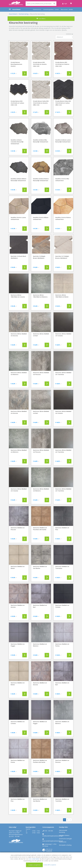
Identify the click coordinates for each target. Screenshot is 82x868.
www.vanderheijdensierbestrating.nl (53, 841)
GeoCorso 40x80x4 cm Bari (62, 684)
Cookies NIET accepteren (50, 865)
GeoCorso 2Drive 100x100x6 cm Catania (18, 296)
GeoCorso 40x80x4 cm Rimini (18, 684)
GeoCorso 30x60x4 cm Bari (40, 606)
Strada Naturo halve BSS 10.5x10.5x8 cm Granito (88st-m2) (41, 103)
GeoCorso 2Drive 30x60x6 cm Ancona (19, 335)
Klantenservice (37, 9)
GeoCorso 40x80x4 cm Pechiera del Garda (40, 761)
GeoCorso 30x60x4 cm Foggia (18, 645)
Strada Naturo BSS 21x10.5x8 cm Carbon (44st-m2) (17, 103)
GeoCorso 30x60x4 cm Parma (62, 645)
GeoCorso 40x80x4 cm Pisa (18, 800)
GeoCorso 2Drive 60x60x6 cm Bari (41, 412)
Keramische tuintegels (65, 839)
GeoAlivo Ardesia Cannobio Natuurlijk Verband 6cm (17, 142)
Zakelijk (71, 9)
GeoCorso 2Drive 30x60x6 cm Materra (19, 374)
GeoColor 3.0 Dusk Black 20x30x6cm (18, 257)
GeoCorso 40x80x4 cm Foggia (40, 723)
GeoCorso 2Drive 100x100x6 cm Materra (40, 296)
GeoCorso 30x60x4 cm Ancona (18, 606)
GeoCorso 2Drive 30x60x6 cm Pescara (41, 374)
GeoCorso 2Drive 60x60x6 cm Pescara (41, 451)
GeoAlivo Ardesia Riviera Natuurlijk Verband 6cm (41, 180)
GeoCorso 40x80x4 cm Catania (18, 723)
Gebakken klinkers (64, 835)
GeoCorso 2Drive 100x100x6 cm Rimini (62, 296)
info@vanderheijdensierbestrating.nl (53, 836)
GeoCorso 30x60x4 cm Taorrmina (62, 567)
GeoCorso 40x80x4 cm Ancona (40, 684)
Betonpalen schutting (65, 845)
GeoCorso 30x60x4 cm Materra (40, 645)
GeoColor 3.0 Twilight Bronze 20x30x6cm (62, 257)
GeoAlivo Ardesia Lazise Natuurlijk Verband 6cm (63, 141)
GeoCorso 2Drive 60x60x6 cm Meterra (19, 451)
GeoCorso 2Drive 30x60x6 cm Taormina (63, 374)
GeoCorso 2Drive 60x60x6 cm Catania (63, 412)
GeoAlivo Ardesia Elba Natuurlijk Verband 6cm (41, 141)
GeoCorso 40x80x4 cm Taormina (62, 800)
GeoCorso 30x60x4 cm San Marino (40, 567)
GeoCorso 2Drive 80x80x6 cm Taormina (63, 490)
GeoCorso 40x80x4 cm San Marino (40, 800)
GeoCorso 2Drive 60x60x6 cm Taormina (63, 451)
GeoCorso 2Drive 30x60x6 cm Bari (41, 335)
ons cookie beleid (34, 859)
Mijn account (64, 9)
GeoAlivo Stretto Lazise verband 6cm (18, 218)
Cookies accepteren (34, 865)
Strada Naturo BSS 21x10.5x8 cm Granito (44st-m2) (40, 64)
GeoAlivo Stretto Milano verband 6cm (41, 218)
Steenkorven (63, 842)
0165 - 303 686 (15, 836)
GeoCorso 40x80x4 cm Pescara (62, 761)
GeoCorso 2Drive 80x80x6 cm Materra (41, 490)
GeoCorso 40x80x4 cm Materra (62, 723)
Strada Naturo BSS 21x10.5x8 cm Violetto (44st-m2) (62, 64)
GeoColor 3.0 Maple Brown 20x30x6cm (39, 257)
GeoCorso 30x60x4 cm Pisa (62, 529)
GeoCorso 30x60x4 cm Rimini (18, 567)
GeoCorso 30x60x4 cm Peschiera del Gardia (40, 529)
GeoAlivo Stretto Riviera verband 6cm (63, 218)
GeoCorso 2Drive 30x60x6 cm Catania (63, 335)
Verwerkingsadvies (48, 9)
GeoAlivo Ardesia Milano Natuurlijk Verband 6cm (18, 180)
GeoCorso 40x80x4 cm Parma (18, 761)
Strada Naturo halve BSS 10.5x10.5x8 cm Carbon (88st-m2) (63, 103)
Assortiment (16, 9)
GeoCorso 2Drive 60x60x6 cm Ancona (19, 412)
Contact (57, 9)
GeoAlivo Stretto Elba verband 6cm (62, 180)
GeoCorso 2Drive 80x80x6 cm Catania (19, 490)
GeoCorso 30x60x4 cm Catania (62, 606)
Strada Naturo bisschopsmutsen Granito (16, 64)
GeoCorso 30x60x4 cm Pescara (18, 529)
